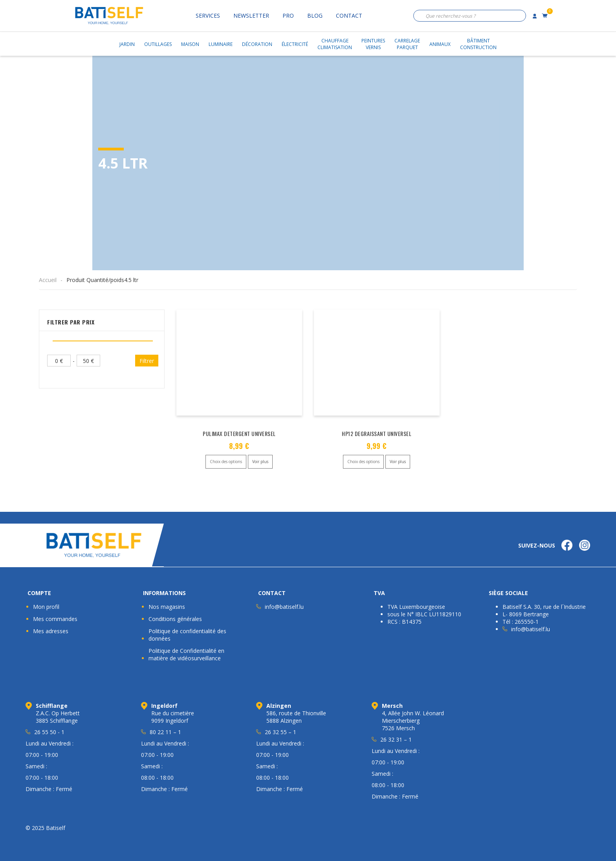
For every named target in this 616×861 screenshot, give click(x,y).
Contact (349, 16)
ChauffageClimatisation (335, 44)
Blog (315, 16)
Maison (190, 44)
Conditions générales (175, 619)
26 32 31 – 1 (396, 739)
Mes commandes (55, 619)
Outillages (158, 44)
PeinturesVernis (373, 44)
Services (208, 16)
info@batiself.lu (284, 607)
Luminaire (221, 44)
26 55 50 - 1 (49, 732)
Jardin (127, 44)
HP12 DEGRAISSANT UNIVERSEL (377, 433)
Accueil (48, 280)
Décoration (257, 44)
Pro (288, 16)
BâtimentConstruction (478, 44)
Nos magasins (167, 607)
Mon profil (46, 607)
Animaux (440, 44)
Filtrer (147, 361)
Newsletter (251, 16)
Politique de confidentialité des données (187, 635)
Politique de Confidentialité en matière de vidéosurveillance (186, 654)
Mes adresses (51, 631)
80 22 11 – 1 (165, 732)
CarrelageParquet (407, 44)
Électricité (295, 44)
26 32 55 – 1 (280, 732)
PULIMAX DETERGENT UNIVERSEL (239, 433)
